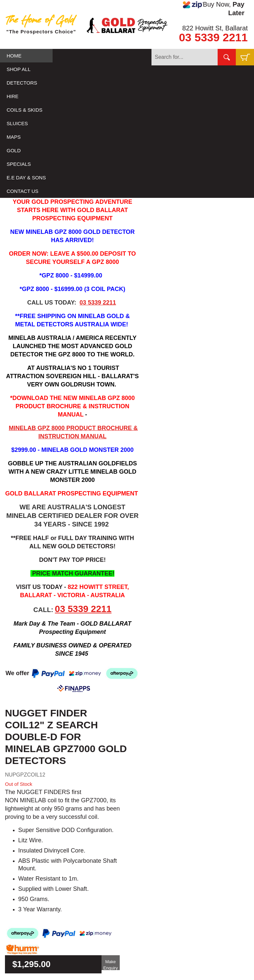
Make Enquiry (110, 965)
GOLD (14, 150)
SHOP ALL (19, 69)
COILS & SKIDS (24, 110)
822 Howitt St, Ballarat (215, 28)
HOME (14, 56)
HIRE (13, 96)
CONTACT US (22, 191)
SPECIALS (19, 164)
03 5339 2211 (213, 37)
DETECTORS (22, 83)
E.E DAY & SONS (26, 178)
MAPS (14, 137)
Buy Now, (214, 9)
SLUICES (17, 123)
